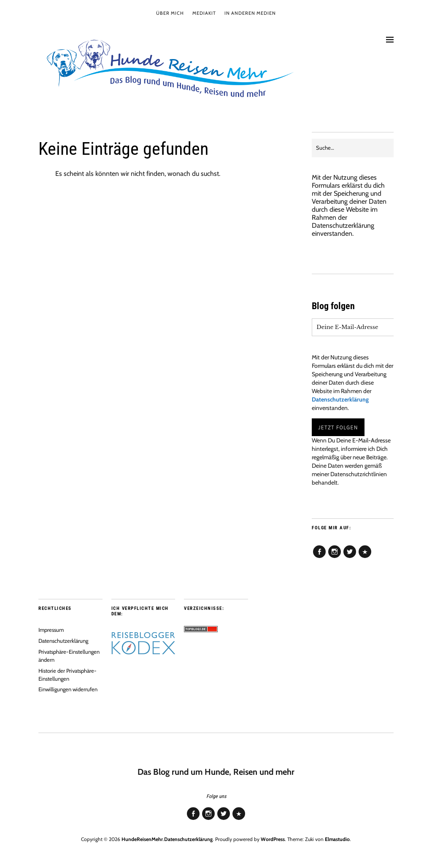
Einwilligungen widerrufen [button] (68, 689)
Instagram (335, 558)
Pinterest (365, 558)
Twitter (350, 558)
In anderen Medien (250, 13)
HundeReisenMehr (142, 839)
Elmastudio (337, 839)
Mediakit (204, 13)
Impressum (51, 630)
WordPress (273, 839)
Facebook (319, 558)
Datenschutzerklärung (343, 225)
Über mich (170, 13)
